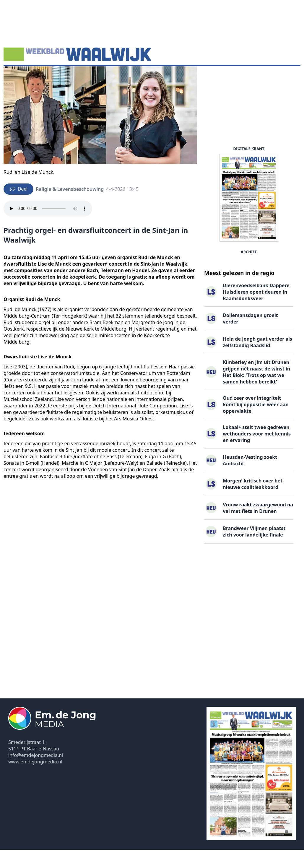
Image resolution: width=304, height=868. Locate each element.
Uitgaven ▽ (175, 75)
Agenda (44, 75)
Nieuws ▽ (18, 75)
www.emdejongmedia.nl (35, 780)
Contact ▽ (206, 75)
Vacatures (100, 75)
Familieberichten (137, 75)
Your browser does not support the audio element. (48, 227)
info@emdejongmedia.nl (36, 773)
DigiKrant (71, 75)
